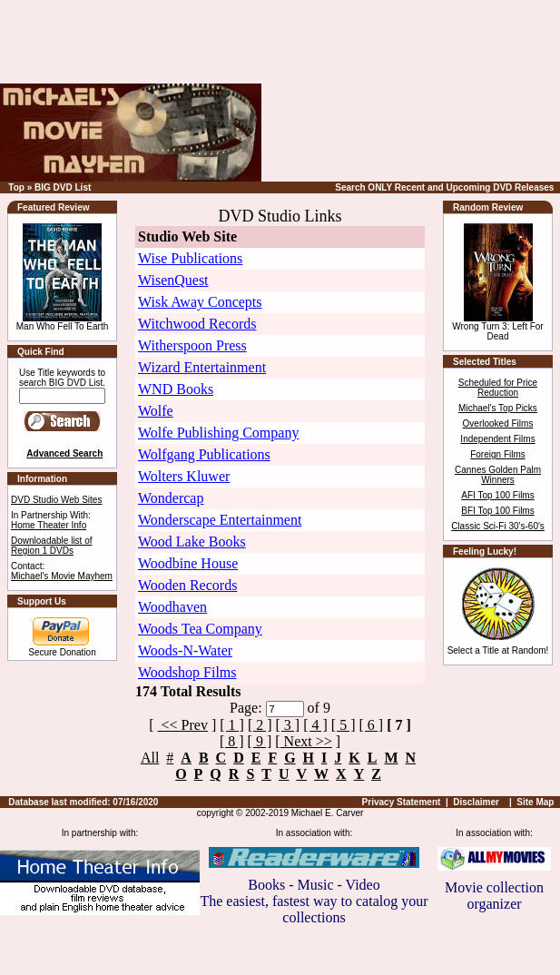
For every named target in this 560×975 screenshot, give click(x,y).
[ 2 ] (260, 725)
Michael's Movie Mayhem (62, 576)
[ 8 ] (232, 741)
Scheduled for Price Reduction (498, 388)
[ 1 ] (232, 725)
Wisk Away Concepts (200, 302)
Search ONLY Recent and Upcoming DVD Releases (444, 187)
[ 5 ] (344, 725)
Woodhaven (172, 607)
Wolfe (156, 411)
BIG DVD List (63, 187)
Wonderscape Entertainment (220, 520)
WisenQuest (173, 280)
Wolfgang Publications (204, 454)
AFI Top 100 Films (497, 495)
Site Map (535, 802)
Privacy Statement (402, 802)
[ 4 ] (315, 725)
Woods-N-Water (185, 650)
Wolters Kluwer (184, 476)
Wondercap (171, 498)
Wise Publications (190, 258)
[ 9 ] (260, 741)
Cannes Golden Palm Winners (498, 475)
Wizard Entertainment (202, 367)
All (150, 758)
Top (16, 187)
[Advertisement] (445, 91)
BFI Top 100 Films (497, 511)
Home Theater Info (49, 525)
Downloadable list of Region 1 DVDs (52, 546)
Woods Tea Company (200, 629)
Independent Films (497, 439)
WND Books (176, 389)
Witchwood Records (197, 324)
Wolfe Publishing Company (218, 433)
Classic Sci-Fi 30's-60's (498, 526)
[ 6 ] (372, 725)
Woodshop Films (187, 672)
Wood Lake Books (192, 542)
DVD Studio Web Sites (56, 500)
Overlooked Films (498, 423)
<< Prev (183, 725)
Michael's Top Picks (498, 408)
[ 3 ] (288, 725)
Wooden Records (187, 585)
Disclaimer (476, 802)
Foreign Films (498, 454)
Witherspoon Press (192, 345)
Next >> (306, 741)
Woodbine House (188, 563)
